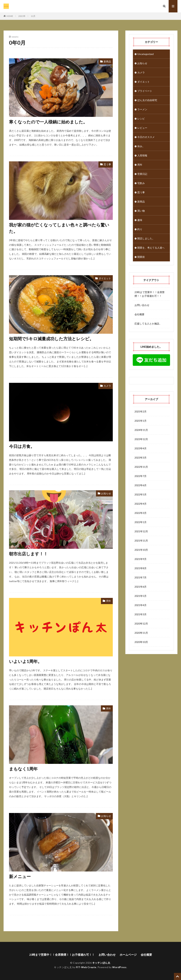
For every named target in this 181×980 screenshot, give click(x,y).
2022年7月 (141, 476)
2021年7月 (141, 577)
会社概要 (139, 314)
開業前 (141, 257)
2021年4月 (141, 605)
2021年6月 (141, 587)
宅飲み (141, 183)
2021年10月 (141, 550)
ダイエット (105, 278)
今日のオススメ (146, 137)
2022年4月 (141, 504)
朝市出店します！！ (28, 554)
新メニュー (20, 876)
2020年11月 (141, 633)
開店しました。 (146, 238)
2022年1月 (141, 522)
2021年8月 (141, 568)
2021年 (22, 16)
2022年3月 (141, 513)
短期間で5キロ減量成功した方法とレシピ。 (51, 339)
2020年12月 (141, 624)
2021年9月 (141, 559)
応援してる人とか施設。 (148, 324)
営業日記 (142, 174)
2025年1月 (141, 421)
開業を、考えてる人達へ (151, 248)
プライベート (145, 91)
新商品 (107, 61)
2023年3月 (141, 458)
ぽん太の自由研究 (147, 100)
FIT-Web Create (86, 967)
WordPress (119, 967)
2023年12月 (141, 439)
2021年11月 (141, 541)
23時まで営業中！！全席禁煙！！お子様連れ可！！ (150, 294)
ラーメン (142, 109)
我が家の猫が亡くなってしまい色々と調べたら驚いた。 (59, 228)
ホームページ (128, 955)
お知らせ (106, 493)
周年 (109, 601)
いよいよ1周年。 (25, 661)
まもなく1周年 (23, 769)
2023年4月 (141, 448)
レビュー (142, 128)
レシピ (141, 119)
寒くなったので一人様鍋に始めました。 (48, 122)
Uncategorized (145, 54)
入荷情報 (142, 155)
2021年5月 (141, 596)
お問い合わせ (142, 305)
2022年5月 (141, 494)
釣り (140, 229)
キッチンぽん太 (101, 963)
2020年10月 (141, 642)
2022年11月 (141, 467)
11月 (33, 16)
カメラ (107, 386)
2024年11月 (141, 430)
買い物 (141, 211)
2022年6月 (141, 485)
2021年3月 (141, 614)
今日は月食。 (22, 446)
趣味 (140, 220)
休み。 (141, 146)
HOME (10, 16)
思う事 (107, 164)
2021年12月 (141, 531)
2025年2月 (141, 411)
